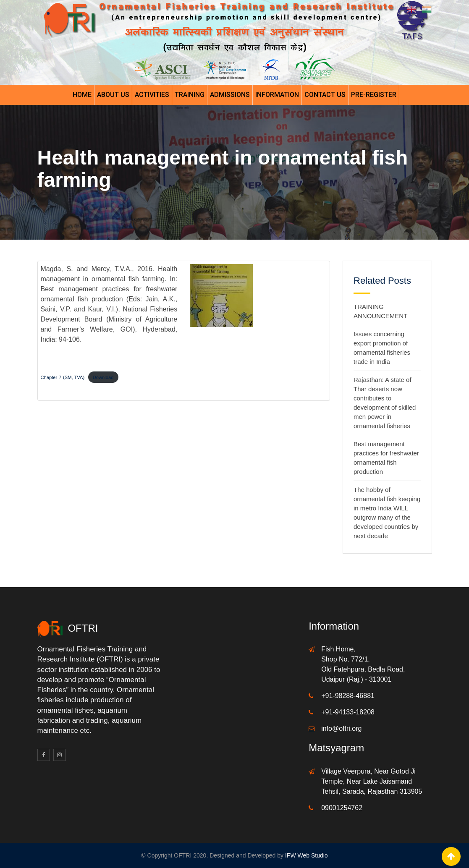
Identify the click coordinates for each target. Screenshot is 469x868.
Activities (152, 95)
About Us (113, 95)
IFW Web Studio (307, 855)
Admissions (230, 95)
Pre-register (374, 95)
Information (277, 95)
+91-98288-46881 (348, 696)
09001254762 (342, 808)
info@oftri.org (341, 728)
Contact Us (325, 95)
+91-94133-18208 (348, 712)
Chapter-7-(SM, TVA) (63, 377)
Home (82, 95)
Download (103, 377)
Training (190, 95)
